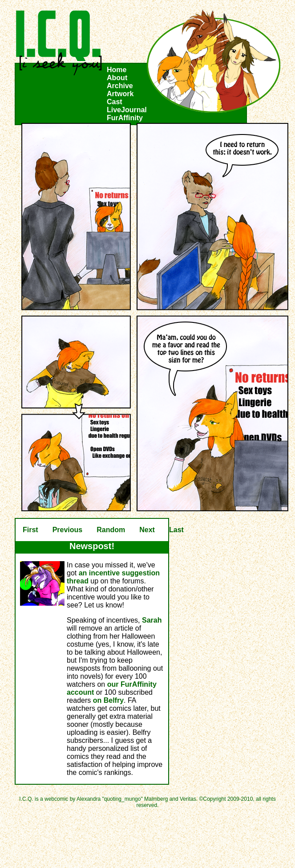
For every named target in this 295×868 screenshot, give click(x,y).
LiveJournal (127, 110)
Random (111, 530)
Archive (120, 86)
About (117, 78)
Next (147, 530)
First (30, 530)
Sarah (152, 620)
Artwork (120, 94)
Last (176, 530)
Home (117, 70)
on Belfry (108, 700)
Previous (68, 530)
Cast (115, 102)
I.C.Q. (59, 43)
